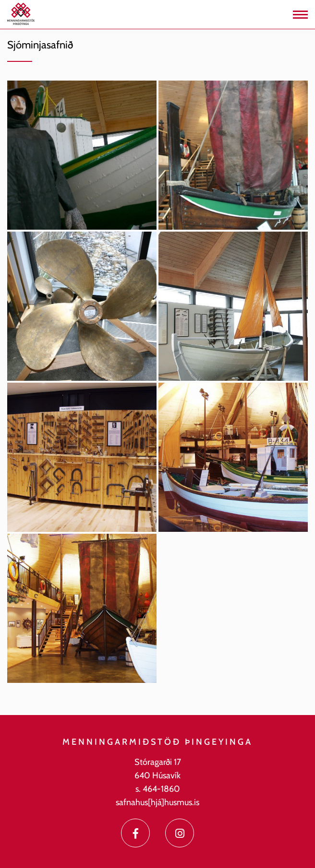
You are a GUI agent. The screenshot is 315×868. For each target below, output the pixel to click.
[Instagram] (180, 833)
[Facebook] (135, 833)
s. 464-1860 (158, 789)
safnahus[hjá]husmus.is (157, 802)
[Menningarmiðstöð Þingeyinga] (21, 13)
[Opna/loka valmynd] (300, 15)
